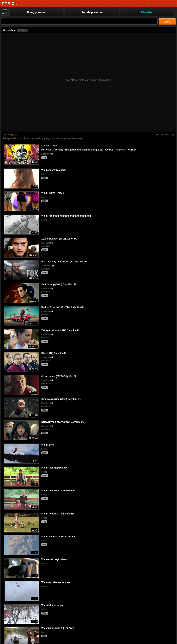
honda (13, 135)
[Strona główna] (10, 4)
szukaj (167, 22)
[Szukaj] (79, 21)
